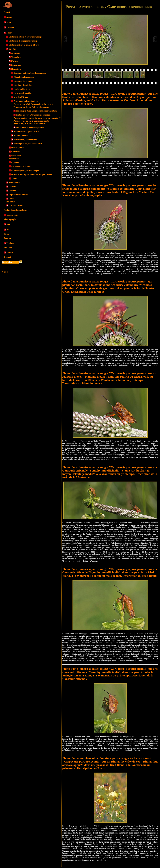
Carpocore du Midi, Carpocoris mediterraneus (33, 104)
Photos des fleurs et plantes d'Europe (25, 45)
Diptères (15, 61)
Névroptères (14, 159)
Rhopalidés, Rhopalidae (24, 77)
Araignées (15, 53)
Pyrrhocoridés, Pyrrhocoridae (26, 132)
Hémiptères (16, 69)
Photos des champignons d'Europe (24, 41)
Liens (6, 234)
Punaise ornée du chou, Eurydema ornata (31, 121)
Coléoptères (16, 57)
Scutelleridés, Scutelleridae (25, 140)
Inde (8, 230)
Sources (10, 253)
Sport (9, 224)
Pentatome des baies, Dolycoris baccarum (31, 107)
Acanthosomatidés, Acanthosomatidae (30, 73)
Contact (7, 257)
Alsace (9, 17)
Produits (10, 243)
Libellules (15, 152)
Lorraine (10, 28)
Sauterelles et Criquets (21, 167)
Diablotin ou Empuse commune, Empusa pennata (32, 175)
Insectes (12, 49)
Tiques (14, 179)
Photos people (10, 219)
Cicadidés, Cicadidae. (23, 85)
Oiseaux (12, 187)
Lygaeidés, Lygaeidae (23, 93)
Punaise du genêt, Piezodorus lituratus (30, 124)
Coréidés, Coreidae (22, 89)
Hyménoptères (17, 148)
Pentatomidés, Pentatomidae (26, 101)
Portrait (7, 238)
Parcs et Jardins (16, 206)
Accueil (7, 12)
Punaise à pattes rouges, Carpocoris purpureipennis (37, 118)
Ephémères (16, 65)
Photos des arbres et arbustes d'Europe (26, 37)
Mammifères (14, 183)
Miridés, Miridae (21, 97)
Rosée (11, 199)
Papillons (15, 162)
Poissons (12, 191)
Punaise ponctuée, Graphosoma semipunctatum (36, 111)
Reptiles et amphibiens (19, 195)
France (9, 22)
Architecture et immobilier (15, 210)
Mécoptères (16, 156)
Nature (9, 33)
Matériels (8, 248)
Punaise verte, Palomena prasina (30, 128)
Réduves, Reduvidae (22, 136)
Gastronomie (12, 215)
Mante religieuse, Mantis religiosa (26, 171)
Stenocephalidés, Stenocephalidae (28, 144)
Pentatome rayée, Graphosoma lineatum (33, 115)
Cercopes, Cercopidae (23, 81)
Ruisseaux (11, 202)
